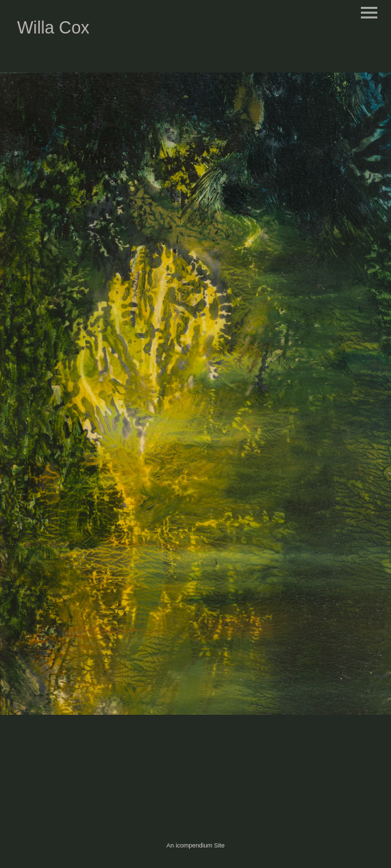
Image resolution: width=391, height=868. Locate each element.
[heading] (53, 31)
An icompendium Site (195, 845)
